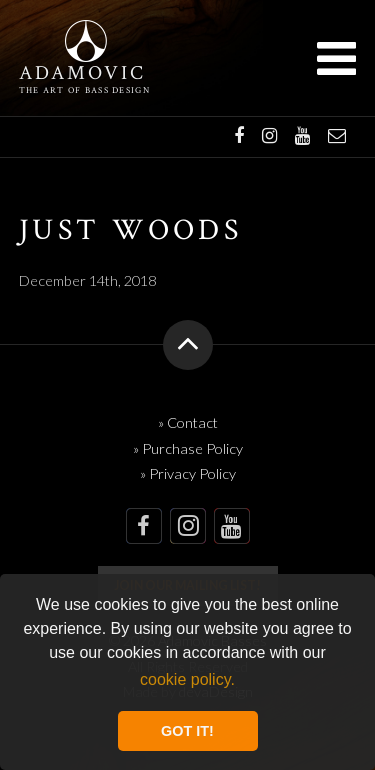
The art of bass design (84, 90)
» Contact (188, 422)
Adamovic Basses (86, 41)
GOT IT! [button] (187, 731)
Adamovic (82, 74)
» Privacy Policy (188, 473)
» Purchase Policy (188, 448)
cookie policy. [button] (187, 679)
